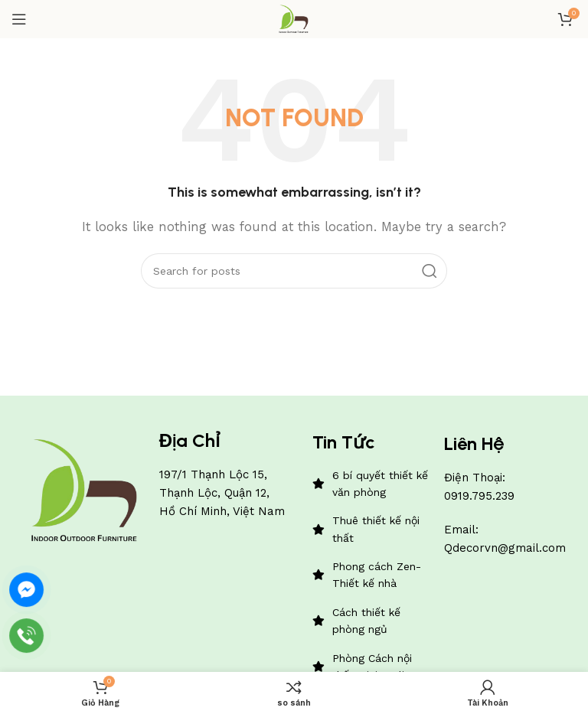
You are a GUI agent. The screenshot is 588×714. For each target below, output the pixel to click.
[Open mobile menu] (19, 19)
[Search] (294, 271)
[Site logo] (294, 18)
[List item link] (371, 484)
